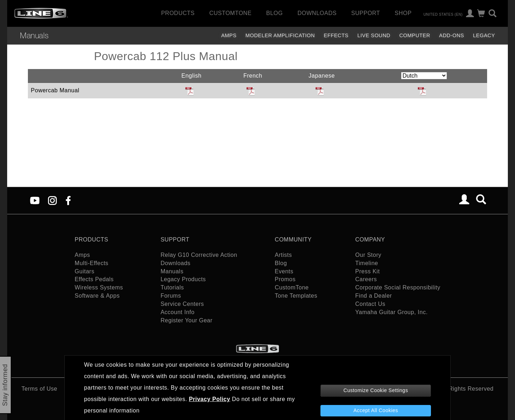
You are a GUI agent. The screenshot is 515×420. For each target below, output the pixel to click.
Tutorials (172, 287)
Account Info (178, 312)
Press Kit (367, 271)
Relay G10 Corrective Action (199, 255)
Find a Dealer (374, 296)
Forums (171, 296)
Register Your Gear (187, 320)
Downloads (317, 13)
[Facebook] (68, 200)
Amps (229, 35)
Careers (366, 279)
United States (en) (443, 14)
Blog (274, 13)
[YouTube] (35, 200)
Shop (403, 13)
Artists (283, 255)
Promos (285, 279)
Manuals (35, 35)
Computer (415, 35)
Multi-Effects (92, 263)
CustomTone (230, 13)
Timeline (367, 263)
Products (178, 13)
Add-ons (452, 35)
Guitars (85, 271)
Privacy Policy (210, 399)
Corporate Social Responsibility (398, 287)
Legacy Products (183, 279)
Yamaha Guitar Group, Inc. (391, 312)
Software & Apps (97, 296)
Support (366, 13)
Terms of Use (39, 389)
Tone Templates (296, 296)
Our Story (368, 255)
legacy (484, 35)
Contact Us (370, 304)
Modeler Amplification (280, 35)
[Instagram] (52, 200)
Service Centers (182, 304)
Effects (336, 35)
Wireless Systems (99, 287)
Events (284, 271)
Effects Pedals (94, 279)
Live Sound (374, 35)
